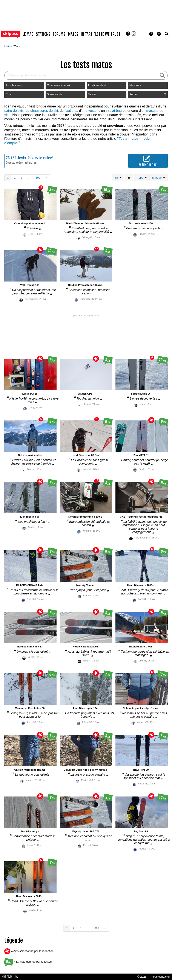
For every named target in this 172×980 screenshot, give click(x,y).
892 (38, 178)
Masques (135, 85)
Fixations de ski (98, 85)
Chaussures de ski (58, 85)
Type (142, 178)
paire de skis (14, 111)
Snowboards (55, 94)
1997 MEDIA (11, 977)
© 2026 (142, 977)
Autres (148, 94)
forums (59, 34)
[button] (159, 34)
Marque (159, 178)
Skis (8, 94)
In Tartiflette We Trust (101, 34)
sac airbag (114, 111)
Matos (8, 46)
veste (92, 111)
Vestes (92, 94)
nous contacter (161, 977)
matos (73, 34)
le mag (28, 34)
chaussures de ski (44, 111)
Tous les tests (14, 85)
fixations (71, 111)
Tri (118, 178)
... (29, 178)
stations (43, 34)
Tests (17, 46)
